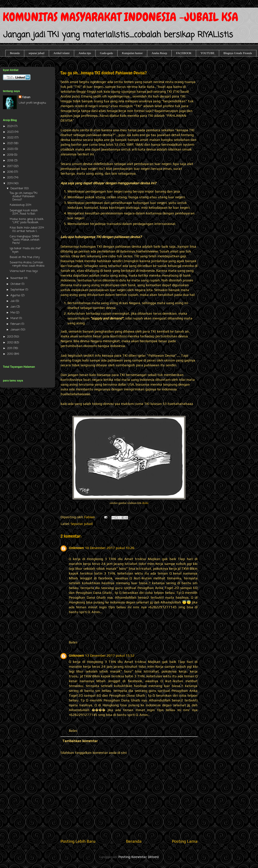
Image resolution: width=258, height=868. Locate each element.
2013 (10, 337)
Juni (14, 307)
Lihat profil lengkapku (32, 103)
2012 (10, 343)
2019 (11, 155)
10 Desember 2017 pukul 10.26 (110, 548)
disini (145, 503)
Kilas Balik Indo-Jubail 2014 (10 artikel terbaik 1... (27, 229)
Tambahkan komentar (80, 741)
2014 (10, 184)
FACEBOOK (184, 53)
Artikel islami (61, 53)
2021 (10, 143)
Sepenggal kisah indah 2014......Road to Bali (24, 212)
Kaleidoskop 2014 (20, 205)
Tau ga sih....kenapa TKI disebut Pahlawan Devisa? (24, 197)
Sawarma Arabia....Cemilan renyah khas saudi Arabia (27, 264)
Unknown (76, 548)
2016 (11, 172)
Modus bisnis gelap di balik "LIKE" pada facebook (27, 221)
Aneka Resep (159, 53)
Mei (13, 313)
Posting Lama (185, 841)
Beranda (15, 53)
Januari (16, 330)
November (17, 278)
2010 (11, 354)
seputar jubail (36, 53)
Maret (15, 318)
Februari (16, 324)
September (18, 290)
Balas (73, 642)
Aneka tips (85, 53)
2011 (10, 348)
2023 (11, 132)
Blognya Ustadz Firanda (238, 53)
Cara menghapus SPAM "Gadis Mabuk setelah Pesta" (25, 240)
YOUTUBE (208, 53)
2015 (10, 178)
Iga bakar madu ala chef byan (25, 250)
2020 (11, 149)
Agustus (16, 296)
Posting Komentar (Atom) (139, 857)
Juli (13, 301)
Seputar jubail (82, 524)
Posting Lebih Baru (78, 841)
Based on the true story (25, 257)
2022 (11, 138)
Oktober (16, 284)
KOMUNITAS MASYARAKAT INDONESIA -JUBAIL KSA (120, 17)
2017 (10, 166)
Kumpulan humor (132, 53)
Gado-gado (106, 53)
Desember (17, 189)
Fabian (26, 97)
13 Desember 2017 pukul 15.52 (110, 655)
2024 (11, 126)
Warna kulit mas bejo (24, 271)
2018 (11, 161)
